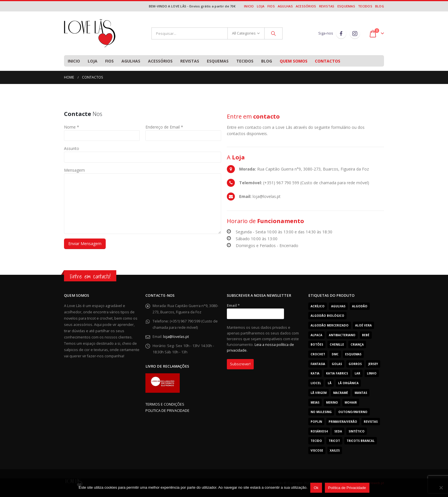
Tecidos (365, 6)
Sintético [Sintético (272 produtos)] (357, 431)
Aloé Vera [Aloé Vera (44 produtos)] (363, 325)
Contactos (328, 61)
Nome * (72, 127)
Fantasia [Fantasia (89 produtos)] (318, 364)
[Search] (273, 33)
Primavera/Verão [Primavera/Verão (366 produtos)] (343, 422)
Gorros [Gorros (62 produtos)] (355, 364)
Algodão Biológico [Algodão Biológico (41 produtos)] (327, 316)
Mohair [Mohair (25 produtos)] (351, 402)
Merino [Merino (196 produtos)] (332, 402)
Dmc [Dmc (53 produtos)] (335, 354)
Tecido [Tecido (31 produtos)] (316, 441)
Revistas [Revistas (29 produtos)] (371, 422)
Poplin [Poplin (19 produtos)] (316, 422)
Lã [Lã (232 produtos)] (330, 383)
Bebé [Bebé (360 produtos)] (366, 335)
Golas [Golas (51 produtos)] (337, 364)
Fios (271, 6)
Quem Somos (294, 61)
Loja (261, 6)
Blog (380, 6)
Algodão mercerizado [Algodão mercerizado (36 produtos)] (330, 325)
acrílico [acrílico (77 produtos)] (318, 306)
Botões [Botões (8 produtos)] (317, 344)
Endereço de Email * (164, 127)
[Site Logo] (90, 33)
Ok (316, 488)
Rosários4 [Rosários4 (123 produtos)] (319, 431)
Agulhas (285, 6)
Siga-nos (326, 33)
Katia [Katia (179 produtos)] (315, 373)
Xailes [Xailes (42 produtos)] (335, 450)
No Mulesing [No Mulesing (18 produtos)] (321, 412)
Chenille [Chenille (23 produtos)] (337, 344)
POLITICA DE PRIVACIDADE (167, 411)
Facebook (341, 33)
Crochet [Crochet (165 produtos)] (318, 354)
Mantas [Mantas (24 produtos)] (361, 393)
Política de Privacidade (347, 488)
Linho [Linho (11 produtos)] (372, 373)
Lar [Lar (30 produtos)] (357, 373)
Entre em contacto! (90, 276)
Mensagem (74, 170)
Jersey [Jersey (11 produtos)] (373, 364)
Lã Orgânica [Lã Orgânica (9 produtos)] (348, 383)
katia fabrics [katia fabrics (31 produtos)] (337, 373)
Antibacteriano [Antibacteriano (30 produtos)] (342, 335)
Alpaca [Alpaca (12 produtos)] (316, 335)
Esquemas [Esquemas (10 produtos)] (353, 354)
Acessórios (306, 6)
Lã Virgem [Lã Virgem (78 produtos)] (319, 393)
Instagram (355, 33)
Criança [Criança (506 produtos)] (357, 344)
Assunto (72, 148)
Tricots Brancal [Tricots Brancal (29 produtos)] (361, 441)
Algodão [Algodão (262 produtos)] (360, 306)
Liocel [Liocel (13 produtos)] (316, 383)
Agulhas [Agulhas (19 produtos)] (338, 306)
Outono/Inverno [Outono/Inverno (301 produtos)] (353, 412)
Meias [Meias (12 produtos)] (315, 402)
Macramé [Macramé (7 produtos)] (341, 393)
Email (233, 305)
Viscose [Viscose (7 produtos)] (317, 450)
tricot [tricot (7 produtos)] (334, 441)
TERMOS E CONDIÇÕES (165, 404)
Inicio (249, 6)
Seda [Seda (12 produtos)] (338, 431)
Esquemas (346, 6)
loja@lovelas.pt (176, 337)
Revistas (327, 6)
